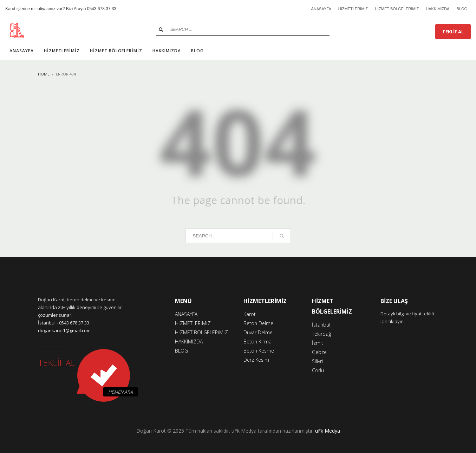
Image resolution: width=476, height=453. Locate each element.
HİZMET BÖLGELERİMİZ (397, 9)
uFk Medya (328, 431)
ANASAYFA (321, 9)
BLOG (462, 9)
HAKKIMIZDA (438, 9)
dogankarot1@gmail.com (64, 330)
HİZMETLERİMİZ (353, 9)
